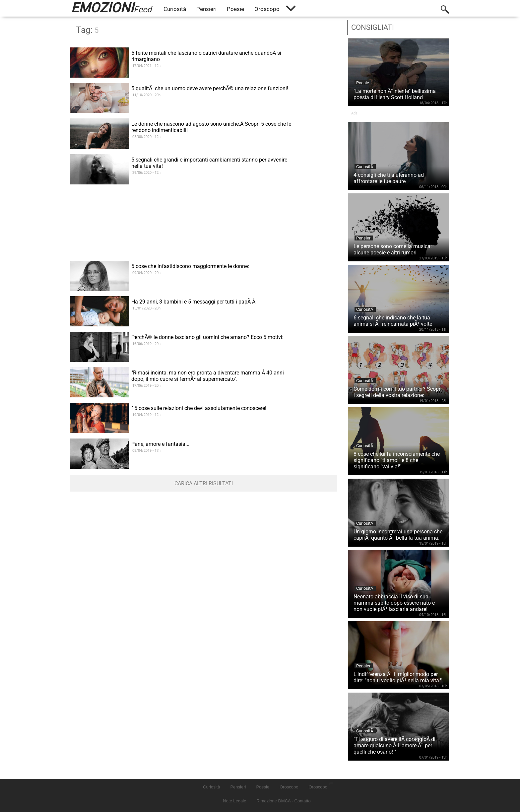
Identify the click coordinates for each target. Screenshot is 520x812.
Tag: (87, 30)
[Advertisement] (204, 235)
